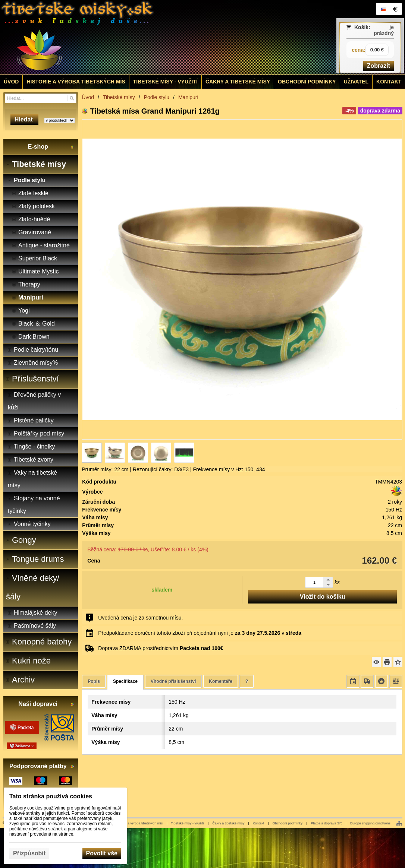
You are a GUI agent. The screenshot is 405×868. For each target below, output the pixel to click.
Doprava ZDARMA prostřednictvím (161, 648)
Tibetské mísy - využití (187, 823)
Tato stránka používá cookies (51, 796)
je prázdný (384, 30)
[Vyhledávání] (41, 98)
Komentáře (221, 681)
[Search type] (59, 121)
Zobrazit (379, 66)
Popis (94, 681)
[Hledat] (72, 98)
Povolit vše (102, 853)
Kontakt (259, 823)
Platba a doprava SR (326, 823)
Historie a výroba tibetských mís (139, 823)
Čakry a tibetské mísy (228, 823)
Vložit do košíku (323, 597)
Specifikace (125, 681)
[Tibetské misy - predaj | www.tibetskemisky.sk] (152, 37)
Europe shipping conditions (370, 823)
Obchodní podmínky (288, 823)
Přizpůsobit (29, 853)
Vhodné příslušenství (173, 681)
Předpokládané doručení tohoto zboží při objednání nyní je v (200, 633)
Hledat (24, 119)
